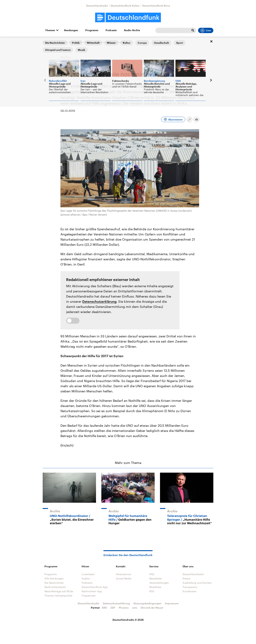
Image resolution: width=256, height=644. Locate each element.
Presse (186, 578)
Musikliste (155, 587)
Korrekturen (190, 591)
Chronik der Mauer (152, 608)
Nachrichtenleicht (55, 587)
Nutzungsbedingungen (147, 603)
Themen (50, 30)
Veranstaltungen (159, 583)
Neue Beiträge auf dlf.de (59, 591)
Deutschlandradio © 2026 (128, 620)
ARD (104, 608)
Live (206, 30)
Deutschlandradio (97, 6)
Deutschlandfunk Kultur (125, 6)
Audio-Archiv (132, 30)
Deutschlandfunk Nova (156, 6)
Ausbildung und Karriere (197, 583)
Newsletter (156, 578)
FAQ (152, 574)
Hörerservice (123, 574)
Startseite (48, 42)
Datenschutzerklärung (99, 301)
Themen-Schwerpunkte (58, 596)
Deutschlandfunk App (95, 587)
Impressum (172, 603)
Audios (86, 578)
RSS (152, 591)
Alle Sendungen (54, 578)
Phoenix (124, 608)
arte (135, 608)
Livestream (88, 574)
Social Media (124, 578)
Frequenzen (89, 596)
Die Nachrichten (67, 42)
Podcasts (111, 30)
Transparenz (190, 587)
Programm (92, 30)
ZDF (113, 608)
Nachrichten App (92, 591)
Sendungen (71, 30)
